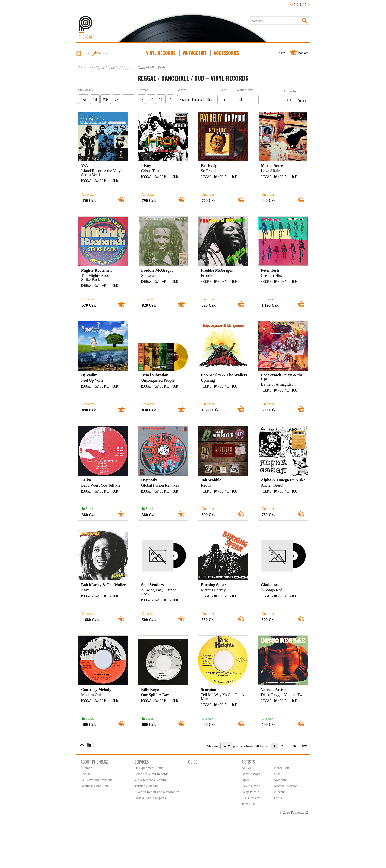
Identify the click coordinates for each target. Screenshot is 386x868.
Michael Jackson (286, 786)
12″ (151, 99)
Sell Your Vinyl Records (151, 774)
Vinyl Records (161, 53)
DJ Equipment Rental (149, 768)
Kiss (277, 774)
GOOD (128, 99)
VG (116, 99)
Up (89, 745)
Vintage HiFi (195, 53)
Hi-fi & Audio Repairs (150, 798)
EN (309, 4)
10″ (161, 99)
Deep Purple (250, 792)
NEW (84, 99)
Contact (86, 774)
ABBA (247, 768)
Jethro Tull (249, 804)
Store (85, 53)
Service (103, 53)
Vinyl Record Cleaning (150, 780)
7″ (170, 99)
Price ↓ (302, 100)
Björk (246, 780)
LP (142, 99)
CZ (302, 4)
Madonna (281, 780)
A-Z (289, 100)
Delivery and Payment (96, 780)
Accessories (227, 53)
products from (243, 746)
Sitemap (86, 768)
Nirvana (280, 792)
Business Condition (94, 786)
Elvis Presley (251, 798)
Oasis (278, 798)
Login (281, 53)
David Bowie (251, 786)
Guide (193, 762)
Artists (248, 762)
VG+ (106, 99)
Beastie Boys (251, 774)
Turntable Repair (146, 786)
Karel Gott (282, 768)
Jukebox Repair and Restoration (157, 792)
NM (95, 99)
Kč (291, 4)
